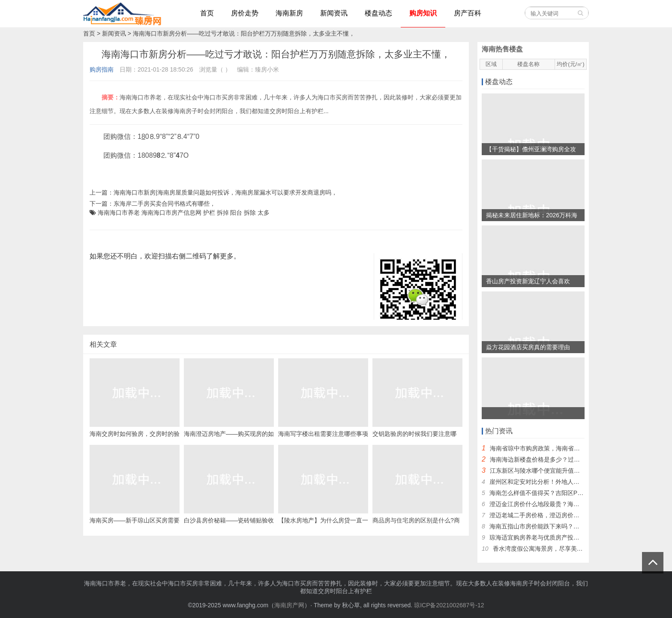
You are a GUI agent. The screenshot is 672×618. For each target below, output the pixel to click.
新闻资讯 (114, 33)
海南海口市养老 (119, 213)
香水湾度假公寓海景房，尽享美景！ (541, 549)
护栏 (209, 213)
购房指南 (102, 69)
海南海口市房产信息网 (171, 213)
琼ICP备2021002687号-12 (449, 605)
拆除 (250, 213)
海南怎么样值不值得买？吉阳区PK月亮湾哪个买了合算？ (565, 493)
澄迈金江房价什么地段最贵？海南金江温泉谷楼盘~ (557, 504)
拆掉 (223, 213)
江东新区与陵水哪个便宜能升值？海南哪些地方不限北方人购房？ (577, 471)
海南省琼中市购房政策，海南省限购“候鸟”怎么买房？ (561, 448)
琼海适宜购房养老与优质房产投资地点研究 (546, 537)
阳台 (236, 213)
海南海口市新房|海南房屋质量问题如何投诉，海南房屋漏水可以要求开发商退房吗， (225, 192)
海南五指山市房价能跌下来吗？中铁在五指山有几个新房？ (567, 526)
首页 (89, 33)
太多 (264, 213)
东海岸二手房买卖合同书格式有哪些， (165, 204)
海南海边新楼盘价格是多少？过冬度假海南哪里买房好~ (564, 459)
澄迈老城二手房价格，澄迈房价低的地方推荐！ (552, 515)
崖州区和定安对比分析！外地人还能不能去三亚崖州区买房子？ (573, 482)
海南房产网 (289, 605)
